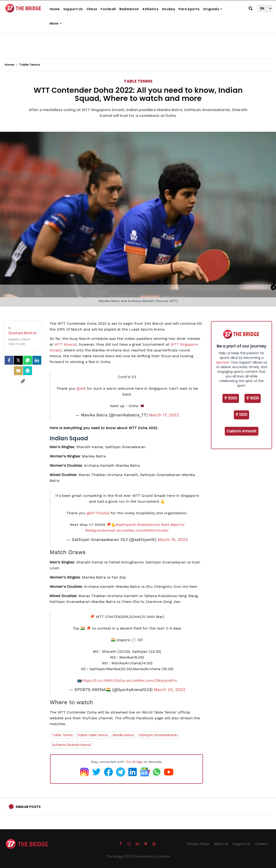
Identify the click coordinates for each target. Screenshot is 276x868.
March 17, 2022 (164, 415)
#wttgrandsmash (100, 530)
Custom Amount (242, 431)
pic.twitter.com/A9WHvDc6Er (143, 530)
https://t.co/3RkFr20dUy (103, 680)
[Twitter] (18, 360)
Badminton (129, 9)
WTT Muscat (66, 344)
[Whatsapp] (28, 360)
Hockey (168, 9)
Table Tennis (138, 81)
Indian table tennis (93, 735)
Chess (92, 9)
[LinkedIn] (37, 360)
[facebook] (9, 360)
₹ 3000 (253, 398)
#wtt (165, 525)
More (56, 23)
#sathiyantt (126, 525)
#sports (178, 525)
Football (108, 9)
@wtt (81, 388)
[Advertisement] (138, 44)
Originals (213, 9)
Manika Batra (123, 735)
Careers (261, 844)
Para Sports (189, 9)
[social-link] (23, 381)
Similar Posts (28, 807)
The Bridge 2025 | (120, 856)
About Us (221, 844)
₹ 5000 (231, 398)
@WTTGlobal (98, 513)
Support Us (73, 9)
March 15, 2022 (173, 540)
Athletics (150, 9)
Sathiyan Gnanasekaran (158, 735)
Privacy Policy (198, 844)
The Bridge (134, 762)
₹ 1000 (241, 415)
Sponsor (223, 362)
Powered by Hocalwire (152, 856)
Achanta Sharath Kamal (71, 745)
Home (55, 9)
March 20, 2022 (170, 690)
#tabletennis (149, 525)
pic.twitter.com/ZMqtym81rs (152, 680)
